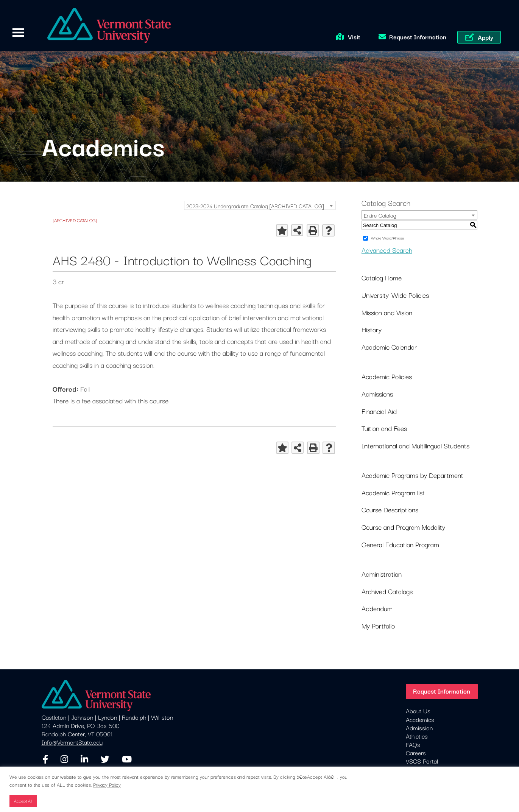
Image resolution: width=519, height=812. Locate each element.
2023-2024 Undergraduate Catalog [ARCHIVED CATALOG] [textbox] (255, 206)
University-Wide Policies (395, 295)
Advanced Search (387, 250)
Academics (420, 719)
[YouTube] (127, 760)
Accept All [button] (23, 801)
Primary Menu (18, 33)
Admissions (377, 394)
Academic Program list (393, 492)
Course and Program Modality (403, 527)
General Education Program (400, 544)
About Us (418, 711)
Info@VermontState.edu (72, 742)
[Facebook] (46, 760)
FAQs (413, 744)
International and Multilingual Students (415, 445)
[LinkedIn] (84, 760)
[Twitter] (105, 760)
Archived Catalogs (387, 591)
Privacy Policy (107, 784)
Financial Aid (379, 411)
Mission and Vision (387, 312)
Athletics (417, 736)
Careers (416, 753)
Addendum (377, 608)
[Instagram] (64, 760)
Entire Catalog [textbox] (380, 215)
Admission (419, 728)
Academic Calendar (389, 347)
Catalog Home (382, 277)
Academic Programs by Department (412, 475)
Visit (354, 37)
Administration (382, 574)
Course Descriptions (390, 509)
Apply (485, 37)
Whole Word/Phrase (387, 238)
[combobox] (260, 205)
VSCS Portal (422, 761)
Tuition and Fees (384, 428)
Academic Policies (387, 376)
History (372, 329)
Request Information (418, 37)
